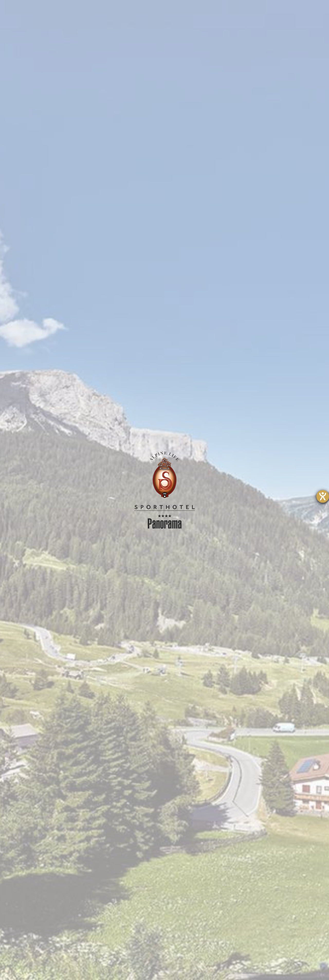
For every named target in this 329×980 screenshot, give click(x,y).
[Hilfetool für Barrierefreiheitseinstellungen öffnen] (323, 496)
